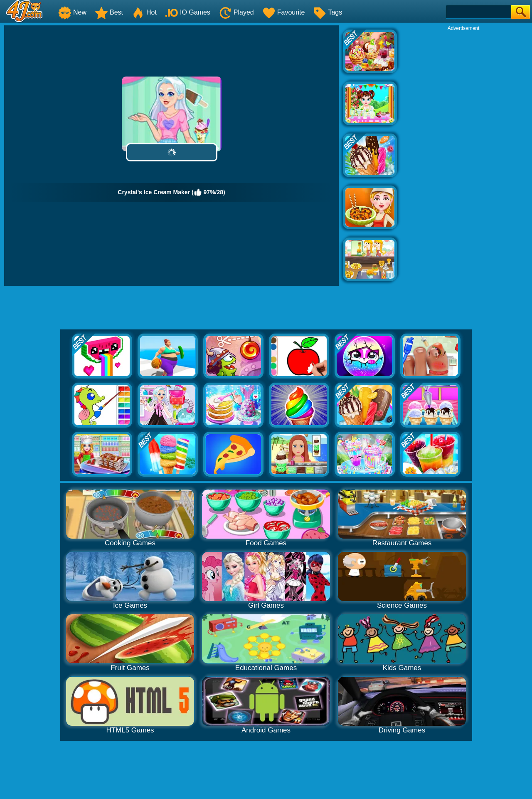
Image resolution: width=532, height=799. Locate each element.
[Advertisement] (463, 156)
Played (236, 12)
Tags (328, 12)
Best (109, 12)
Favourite (284, 12)
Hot (144, 12)
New (72, 12)
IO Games (188, 12)
